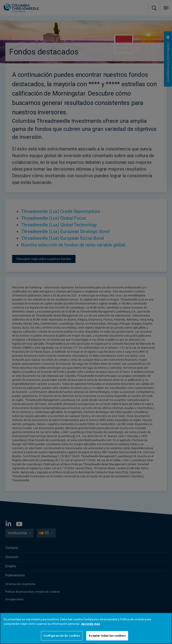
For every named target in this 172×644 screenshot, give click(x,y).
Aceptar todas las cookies (107, 636)
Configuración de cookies (62, 636)
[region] (86, 628)
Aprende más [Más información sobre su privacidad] (91, 624)
